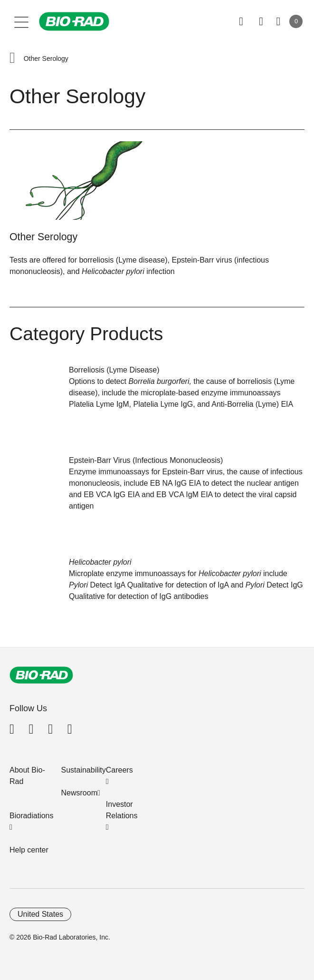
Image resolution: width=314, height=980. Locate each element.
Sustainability (84, 770)
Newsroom (79, 793)
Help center (29, 850)
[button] (12, 59)
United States (40, 914)
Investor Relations (122, 810)
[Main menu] (22, 21)
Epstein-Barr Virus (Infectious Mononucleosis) (146, 460)
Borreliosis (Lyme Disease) (114, 370)
